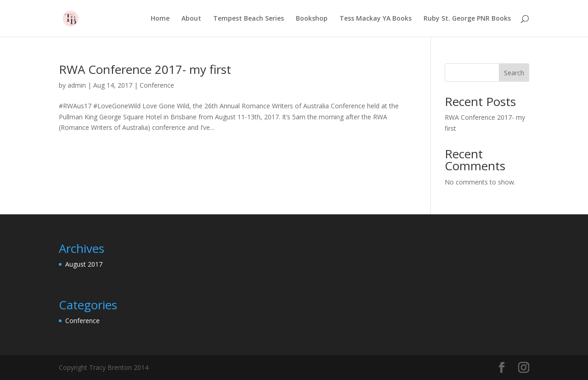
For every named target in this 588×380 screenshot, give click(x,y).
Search (514, 73)
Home (160, 19)
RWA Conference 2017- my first (145, 69)
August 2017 (84, 264)
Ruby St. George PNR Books (467, 19)
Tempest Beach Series (249, 19)
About (191, 19)
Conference (157, 85)
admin (77, 85)
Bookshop (312, 19)
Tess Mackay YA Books (376, 19)
